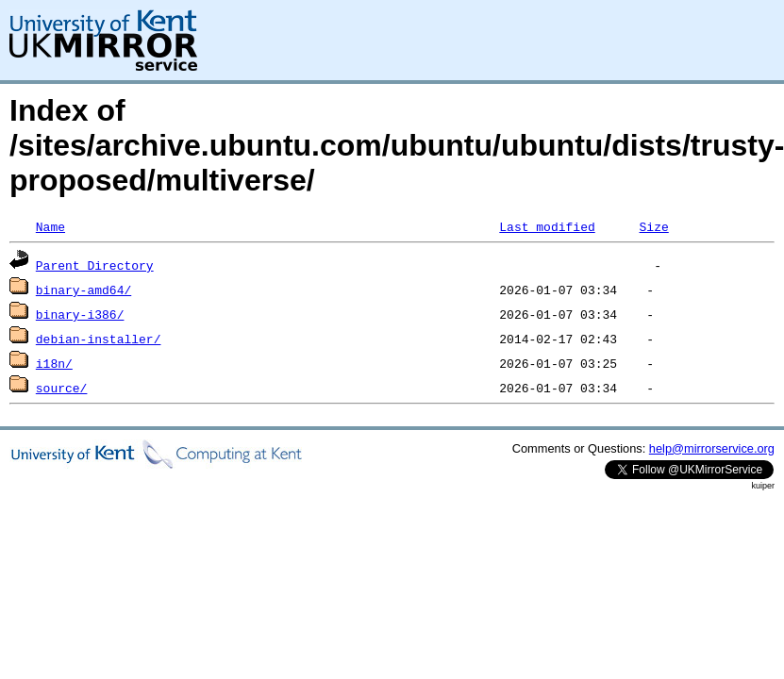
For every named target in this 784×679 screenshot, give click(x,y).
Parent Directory (95, 265)
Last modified (547, 226)
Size (653, 226)
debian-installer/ (99, 339)
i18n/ (54, 363)
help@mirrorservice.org (712, 448)
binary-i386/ (80, 314)
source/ (62, 388)
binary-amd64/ (83, 290)
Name (50, 226)
